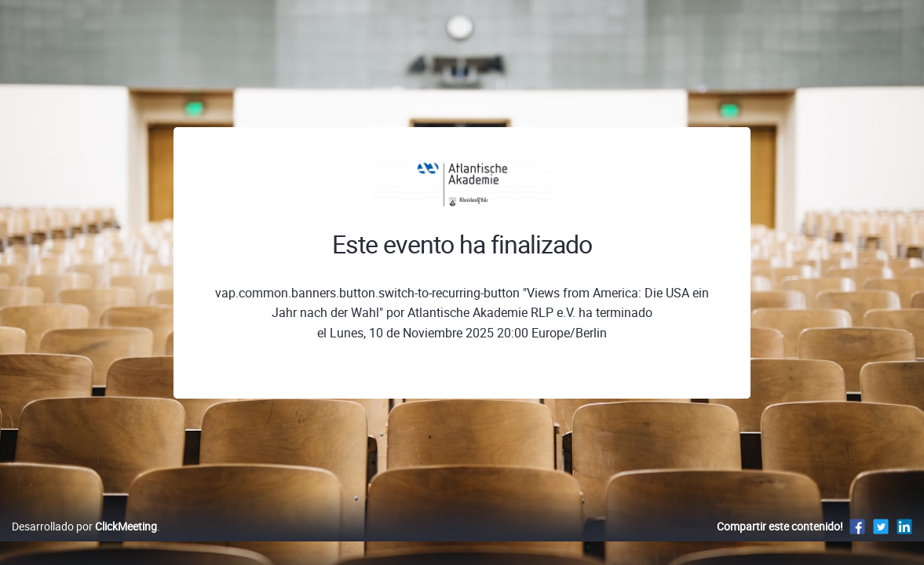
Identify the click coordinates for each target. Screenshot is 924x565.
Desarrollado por (84, 543)
